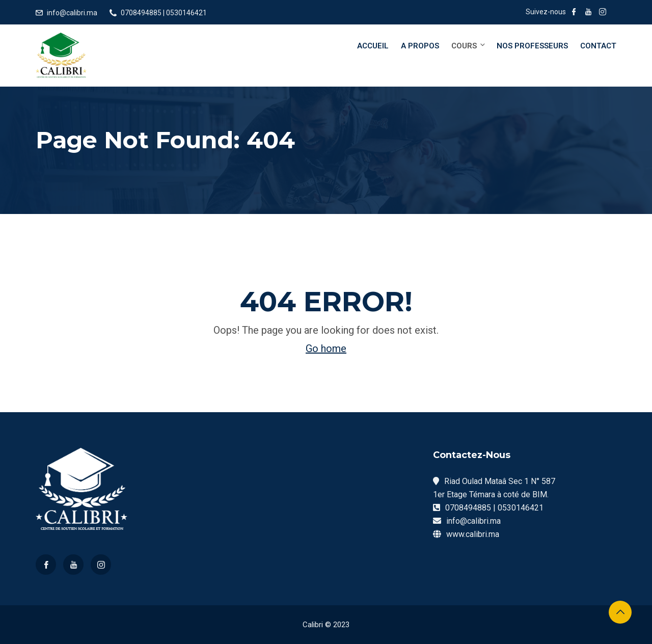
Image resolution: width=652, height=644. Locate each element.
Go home (326, 348)
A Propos (420, 46)
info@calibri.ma (72, 13)
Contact (598, 46)
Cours (469, 46)
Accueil (373, 46)
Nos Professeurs (532, 46)
